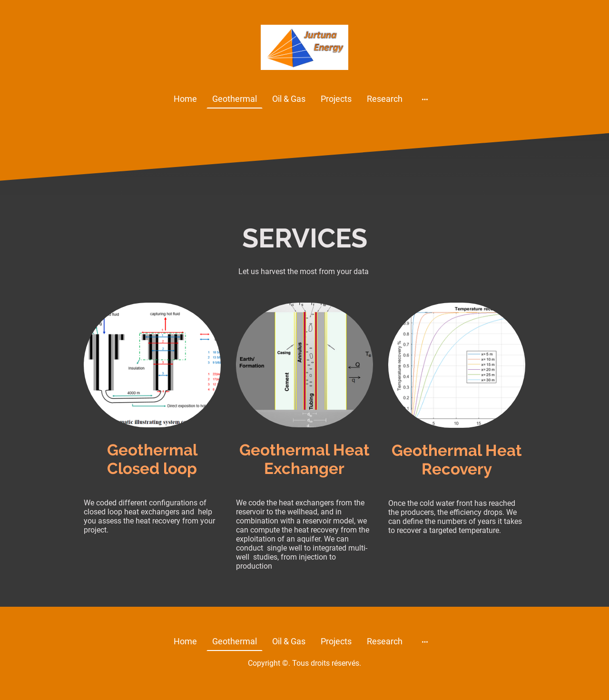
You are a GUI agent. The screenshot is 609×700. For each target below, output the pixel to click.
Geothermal (235, 99)
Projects (336, 99)
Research (385, 99)
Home (185, 99)
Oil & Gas (289, 99)
